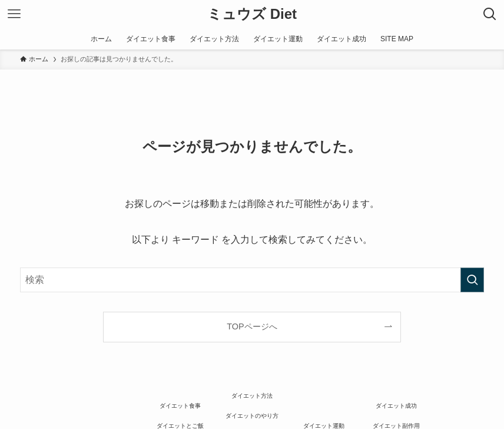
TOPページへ (252, 326)
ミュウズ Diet (252, 14)
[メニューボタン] (14, 14)
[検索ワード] (252, 280)
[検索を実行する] (472, 280)
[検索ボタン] (490, 14)
